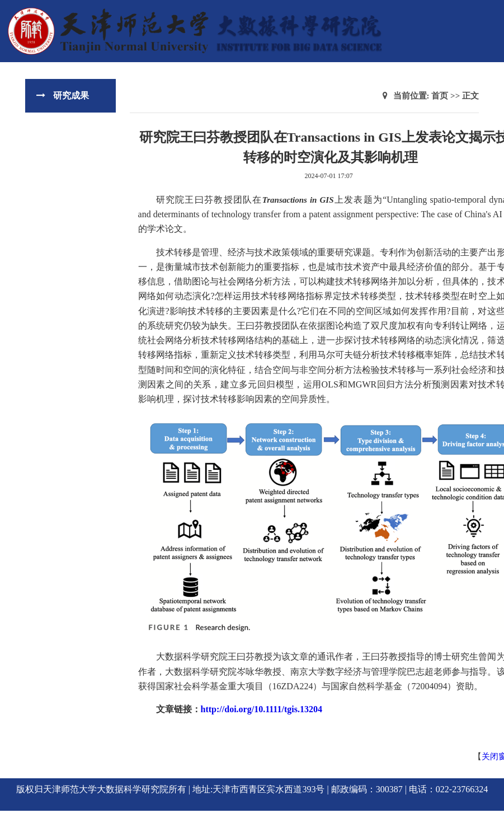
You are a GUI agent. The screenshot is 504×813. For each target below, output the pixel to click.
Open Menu (490, 13)
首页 (440, 96)
